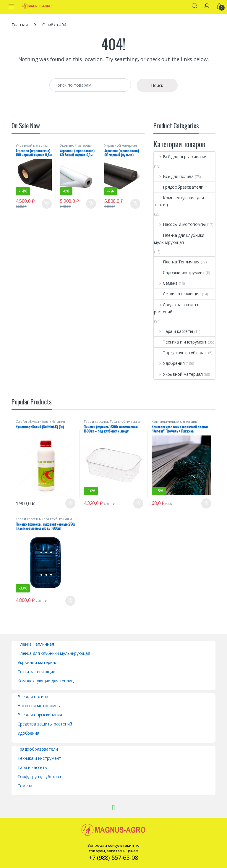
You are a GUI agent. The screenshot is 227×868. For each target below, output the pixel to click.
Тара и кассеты (174, 331)
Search (194, 6)
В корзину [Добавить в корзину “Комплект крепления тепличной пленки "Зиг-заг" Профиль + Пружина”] (206, 503)
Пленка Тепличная (177, 262)
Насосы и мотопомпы (180, 224)
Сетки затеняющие (177, 294)
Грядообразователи (179, 187)
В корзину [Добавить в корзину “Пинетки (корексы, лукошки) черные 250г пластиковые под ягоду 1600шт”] (70, 601)
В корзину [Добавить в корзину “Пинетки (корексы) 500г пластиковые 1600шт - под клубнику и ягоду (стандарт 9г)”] (138, 503)
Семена (166, 283)
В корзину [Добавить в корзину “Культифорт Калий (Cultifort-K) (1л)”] (70, 503)
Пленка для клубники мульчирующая (179, 239)
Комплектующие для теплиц (179, 201)
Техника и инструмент (180, 342)
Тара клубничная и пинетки (112, 423)
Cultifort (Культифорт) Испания (40, 421)
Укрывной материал (32, 145)
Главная (20, 25)
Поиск (157, 85)
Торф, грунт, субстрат (180, 353)
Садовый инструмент (179, 272)
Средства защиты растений (176, 308)
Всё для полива (174, 176)
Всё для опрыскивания (181, 157)
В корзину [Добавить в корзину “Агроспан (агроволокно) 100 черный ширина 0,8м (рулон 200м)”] (47, 204)
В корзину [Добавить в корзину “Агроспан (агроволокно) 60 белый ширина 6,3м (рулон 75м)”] (91, 204)
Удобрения (169, 363)
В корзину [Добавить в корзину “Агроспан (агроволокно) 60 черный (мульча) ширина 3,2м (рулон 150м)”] (135, 204)
